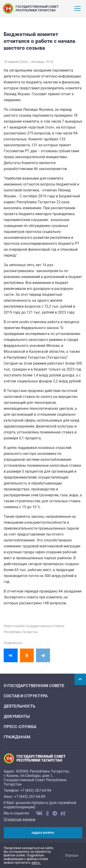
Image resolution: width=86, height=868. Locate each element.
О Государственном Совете (34, 686)
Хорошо (72, 855)
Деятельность (19, 706)
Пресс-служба (20, 727)
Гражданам (17, 737)
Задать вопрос (43, 833)
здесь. (36, 863)
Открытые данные (19, 819)
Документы (17, 716)
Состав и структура (26, 696)
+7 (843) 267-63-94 (36, 790)
